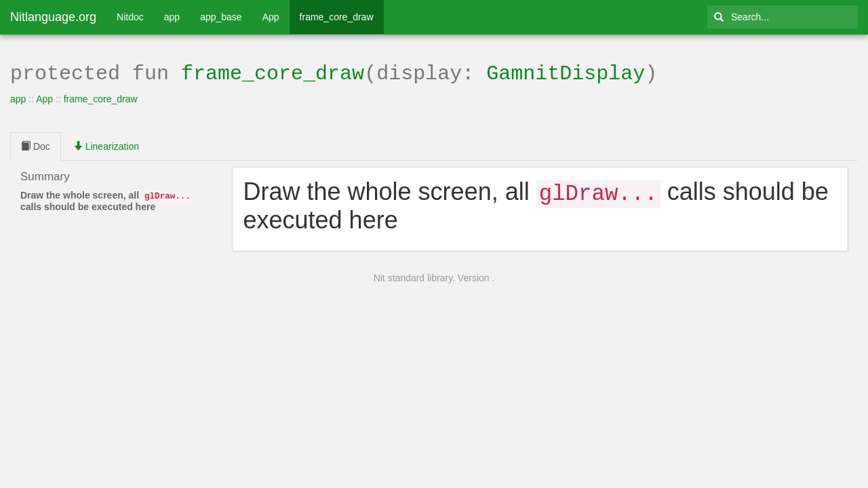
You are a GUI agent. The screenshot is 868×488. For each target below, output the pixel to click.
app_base (221, 17)
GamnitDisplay (566, 72)
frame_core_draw (337, 17)
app (172, 17)
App (271, 17)
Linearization (106, 145)
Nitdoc (130, 17)
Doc (36, 145)
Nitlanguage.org (53, 17)
